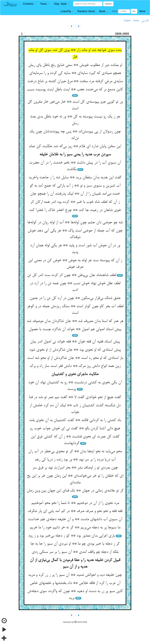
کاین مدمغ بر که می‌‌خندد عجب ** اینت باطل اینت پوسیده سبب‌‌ (75, 90)
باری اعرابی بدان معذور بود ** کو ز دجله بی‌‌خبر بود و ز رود (72, 536)
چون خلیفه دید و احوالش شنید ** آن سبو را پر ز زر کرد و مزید (75, 575)
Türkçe (136, 20)
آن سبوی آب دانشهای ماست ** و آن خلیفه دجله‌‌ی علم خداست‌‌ (75, 519)
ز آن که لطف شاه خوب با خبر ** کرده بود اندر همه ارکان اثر (75, 202)
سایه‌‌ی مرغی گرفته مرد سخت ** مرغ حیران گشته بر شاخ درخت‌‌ (75, 81)
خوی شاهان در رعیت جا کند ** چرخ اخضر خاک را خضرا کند (75, 210)
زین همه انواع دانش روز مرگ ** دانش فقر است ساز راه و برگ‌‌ (75, 366)
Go (134, 11)
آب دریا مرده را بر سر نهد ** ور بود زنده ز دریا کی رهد (75, 460)
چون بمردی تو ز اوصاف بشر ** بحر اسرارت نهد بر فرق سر (75, 468)
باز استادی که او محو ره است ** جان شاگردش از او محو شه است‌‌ (75, 358)
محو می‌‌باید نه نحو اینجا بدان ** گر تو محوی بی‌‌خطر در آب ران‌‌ (75, 451)
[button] (29, 4)
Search (108, 4)
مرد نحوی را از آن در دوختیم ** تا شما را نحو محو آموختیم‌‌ (75, 503)
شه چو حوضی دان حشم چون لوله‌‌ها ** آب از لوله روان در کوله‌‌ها (75, 223)
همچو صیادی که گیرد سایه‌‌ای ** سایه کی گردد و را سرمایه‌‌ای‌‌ (75, 73)
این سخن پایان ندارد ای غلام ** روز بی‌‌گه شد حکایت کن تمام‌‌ (75, 146)
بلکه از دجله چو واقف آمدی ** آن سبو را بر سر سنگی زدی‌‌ (75, 552)
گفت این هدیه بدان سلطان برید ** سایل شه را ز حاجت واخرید (75, 178)
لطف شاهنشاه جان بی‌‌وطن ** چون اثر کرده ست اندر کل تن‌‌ (72, 275)
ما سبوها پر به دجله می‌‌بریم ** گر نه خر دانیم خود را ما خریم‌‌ (75, 528)
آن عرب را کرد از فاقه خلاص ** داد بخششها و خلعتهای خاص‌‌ (75, 583)
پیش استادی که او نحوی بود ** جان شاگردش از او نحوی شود (75, 350)
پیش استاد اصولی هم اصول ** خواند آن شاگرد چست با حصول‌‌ (75, 329)
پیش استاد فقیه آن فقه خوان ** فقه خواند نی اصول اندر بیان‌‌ (75, 342)
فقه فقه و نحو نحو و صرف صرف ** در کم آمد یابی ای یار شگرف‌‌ (75, 511)
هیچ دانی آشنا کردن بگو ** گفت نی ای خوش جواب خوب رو (75, 429)
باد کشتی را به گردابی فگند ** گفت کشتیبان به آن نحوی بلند (75, 420)
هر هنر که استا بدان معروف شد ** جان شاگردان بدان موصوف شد (75, 321)
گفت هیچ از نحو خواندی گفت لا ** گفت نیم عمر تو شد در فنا (75, 397)
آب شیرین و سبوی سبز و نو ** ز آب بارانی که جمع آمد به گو (75, 186)
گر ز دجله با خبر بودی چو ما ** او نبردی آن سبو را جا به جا (75, 544)
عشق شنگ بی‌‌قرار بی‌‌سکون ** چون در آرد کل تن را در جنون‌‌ (75, 298)
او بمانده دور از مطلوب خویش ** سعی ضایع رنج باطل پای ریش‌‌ (75, 65)
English (127, 20)
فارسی (145, 21)
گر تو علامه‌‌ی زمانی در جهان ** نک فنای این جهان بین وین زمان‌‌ (75, 491)
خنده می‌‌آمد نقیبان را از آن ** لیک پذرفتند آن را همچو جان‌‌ (75, 194)
